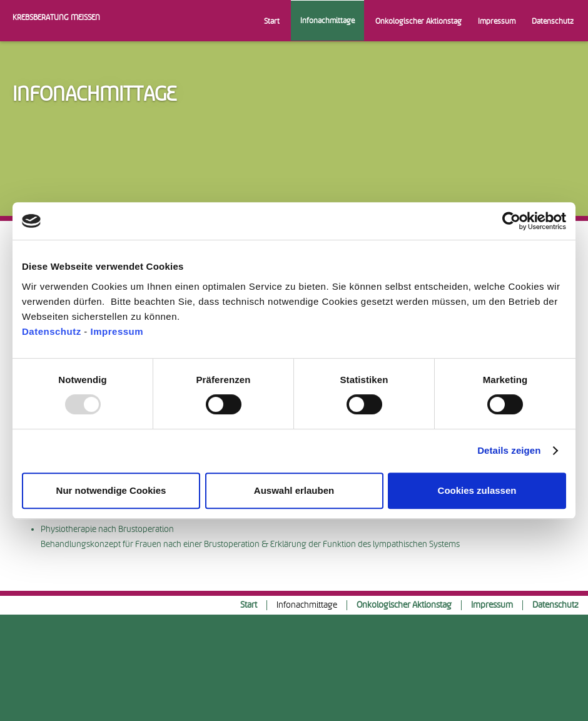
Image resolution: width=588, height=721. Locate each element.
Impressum (117, 331)
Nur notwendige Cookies (111, 490)
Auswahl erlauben (294, 490)
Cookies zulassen (477, 490)
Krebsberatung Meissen (56, 18)
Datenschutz (52, 331)
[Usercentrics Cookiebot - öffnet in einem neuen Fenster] (511, 221)
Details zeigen (509, 450)
